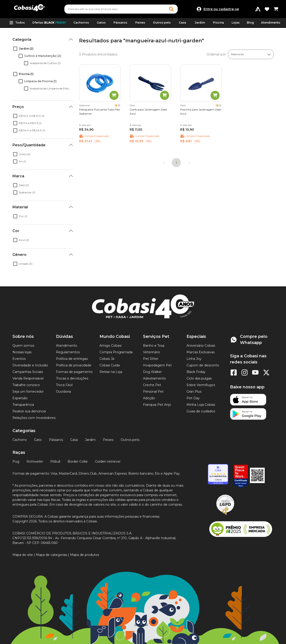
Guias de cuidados (201, 411)
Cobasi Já (107, 359)
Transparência (23, 405)
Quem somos (23, 346)
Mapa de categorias (51, 555)
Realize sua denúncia (29, 411)
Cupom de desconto (203, 365)
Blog (250, 23)
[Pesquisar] (110, 9)
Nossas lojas (22, 352)
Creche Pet (152, 385)
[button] (17, 23)
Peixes (108, 440)
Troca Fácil (64, 385)
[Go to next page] (189, 163)
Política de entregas (72, 359)
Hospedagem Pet (157, 365)
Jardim (90, 440)
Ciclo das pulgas (199, 378)
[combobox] (121, 9)
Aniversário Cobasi (201, 346)
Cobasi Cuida (110, 365)
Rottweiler (35, 461)
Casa (74, 440)
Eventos (19, 359)
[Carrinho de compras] (276, 9)
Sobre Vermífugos (201, 385)
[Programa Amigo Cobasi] (258, 9)
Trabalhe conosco (26, 385)
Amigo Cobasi (110, 346)
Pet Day (193, 398)
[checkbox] (15, 49)
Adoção (149, 398)
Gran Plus (194, 392)
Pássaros (56, 440)
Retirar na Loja (111, 372)
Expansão (20, 398)
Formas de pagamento (74, 372)
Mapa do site (23, 555)
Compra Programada (116, 352)
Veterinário (151, 352)
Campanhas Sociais (28, 372)
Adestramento (154, 378)
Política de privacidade (74, 365)
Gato (38, 440)
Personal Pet (153, 392)
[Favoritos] (267, 9)
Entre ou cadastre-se (221, 9)
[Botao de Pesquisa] (171, 9)
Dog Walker (152, 372)
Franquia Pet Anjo (157, 405)
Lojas (236, 23)
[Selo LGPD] (225, 515)
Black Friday (196, 372)
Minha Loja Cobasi (201, 405)
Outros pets (130, 440)
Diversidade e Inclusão (30, 365)
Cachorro (20, 440)
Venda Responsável (28, 378)
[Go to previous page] (164, 163)
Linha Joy (194, 359)
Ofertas (49, 23)
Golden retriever (108, 461)
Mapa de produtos (85, 555)
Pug (16, 461)
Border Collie (78, 461)
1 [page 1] (176, 163)
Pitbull (55, 461)
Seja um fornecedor (28, 392)
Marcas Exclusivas (201, 352)
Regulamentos (68, 352)
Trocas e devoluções (72, 378)
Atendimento (271, 23)
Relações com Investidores (34, 418)
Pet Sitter (151, 359)
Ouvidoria (63, 392)
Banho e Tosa (154, 346)
